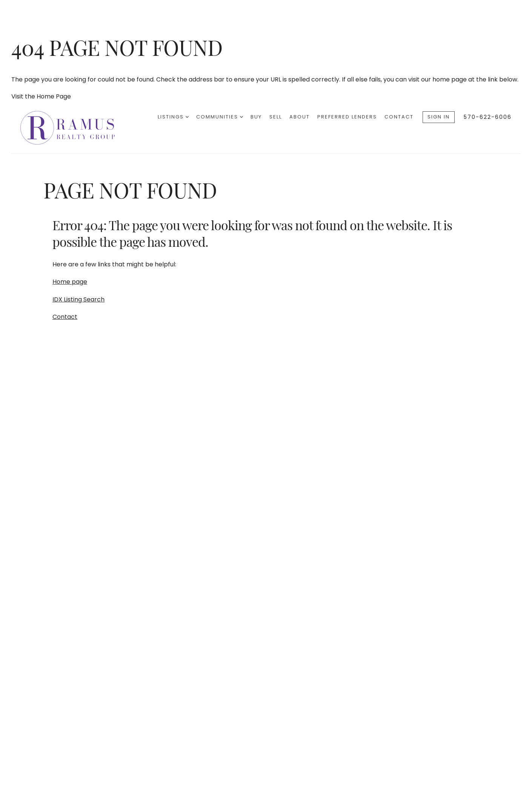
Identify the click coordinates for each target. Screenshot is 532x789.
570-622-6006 (488, 117)
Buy (256, 117)
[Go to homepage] (75, 128)
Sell (276, 117)
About (300, 117)
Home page (70, 282)
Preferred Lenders (347, 117)
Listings (173, 117)
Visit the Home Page (41, 96)
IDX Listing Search (78, 299)
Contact (399, 117)
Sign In (439, 117)
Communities (220, 117)
